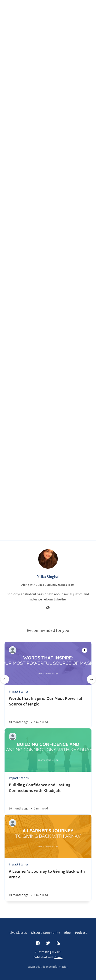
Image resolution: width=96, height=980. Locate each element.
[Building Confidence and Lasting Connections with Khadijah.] (48, 798)
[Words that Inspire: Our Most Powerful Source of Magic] (48, 712)
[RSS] (58, 943)
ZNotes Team (66, 585)
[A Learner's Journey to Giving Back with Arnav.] (48, 885)
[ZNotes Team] (13, 650)
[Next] (91, 679)
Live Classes (18, 932)
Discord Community (46, 932)
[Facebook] (38, 943)
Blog (67, 932)
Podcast (81, 932)
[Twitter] (48, 943)
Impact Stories (19, 691)
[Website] (48, 608)
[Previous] (5, 679)
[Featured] (85, 650)
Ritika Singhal (48, 577)
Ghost (59, 957)
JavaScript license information (48, 967)
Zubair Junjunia (46, 585)
